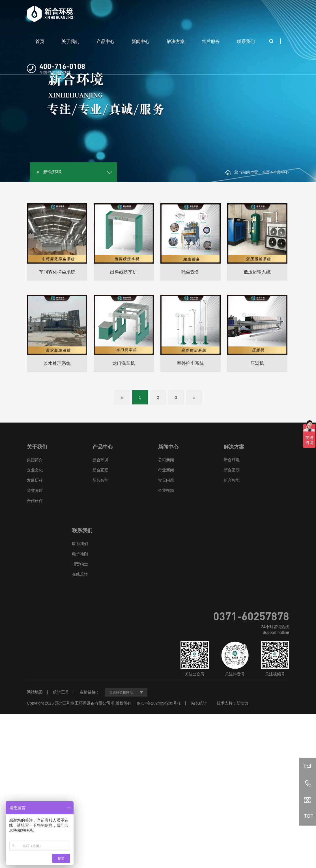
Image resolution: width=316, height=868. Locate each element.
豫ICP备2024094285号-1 (159, 703)
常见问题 (166, 480)
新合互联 (100, 470)
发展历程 (35, 480)
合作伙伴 (35, 501)
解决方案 (176, 41)
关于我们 (70, 41)
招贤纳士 (80, 564)
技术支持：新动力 (233, 703)
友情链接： (90, 692)
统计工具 (61, 692)
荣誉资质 (35, 490)
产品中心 (106, 41)
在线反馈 (80, 574)
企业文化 (35, 470)
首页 (40, 41)
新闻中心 (141, 41)
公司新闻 (166, 460)
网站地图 (35, 692)
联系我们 (246, 41)
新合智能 (100, 480)
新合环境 (52, 172)
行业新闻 (166, 470)
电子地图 (80, 554)
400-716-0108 (62, 66)
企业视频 (166, 490)
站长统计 (199, 703)
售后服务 (211, 41)
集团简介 (35, 460)
